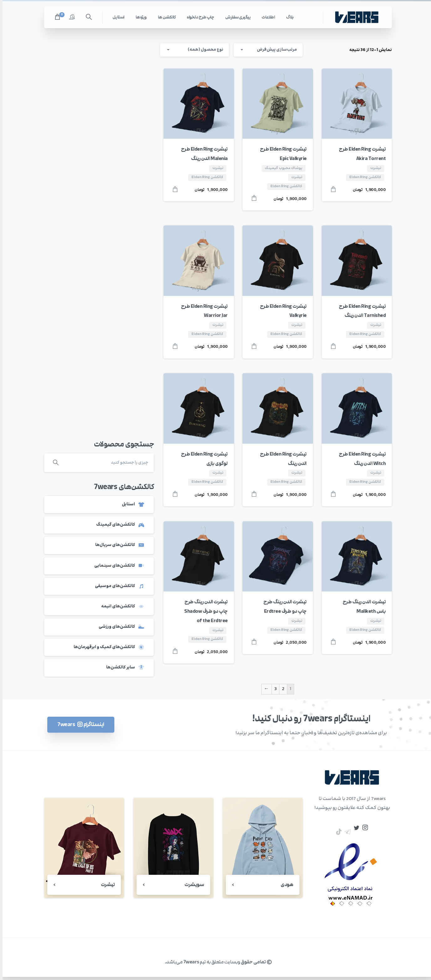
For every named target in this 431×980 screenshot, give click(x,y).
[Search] (106, 463)
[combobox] (192, 50)
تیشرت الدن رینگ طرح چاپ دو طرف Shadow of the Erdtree (203, 611)
